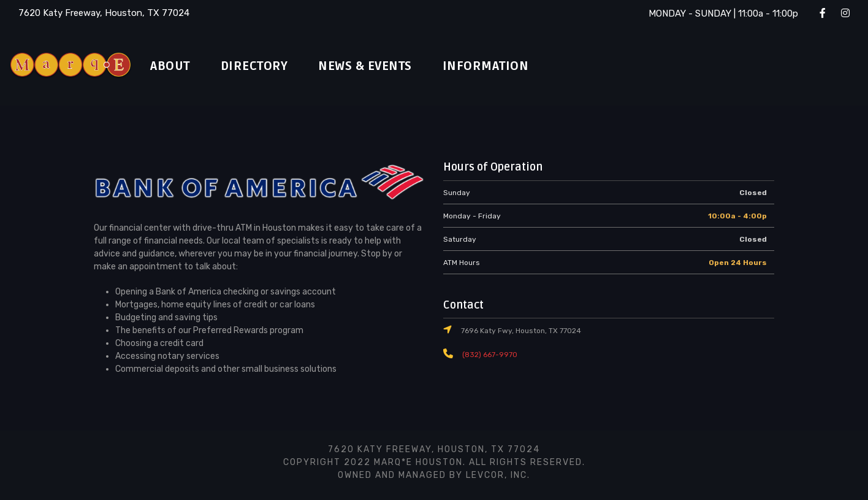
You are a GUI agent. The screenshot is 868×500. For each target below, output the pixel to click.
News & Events (384, 66)
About (173, 66)
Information (512, 66)
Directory (263, 66)
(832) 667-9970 (487, 355)
